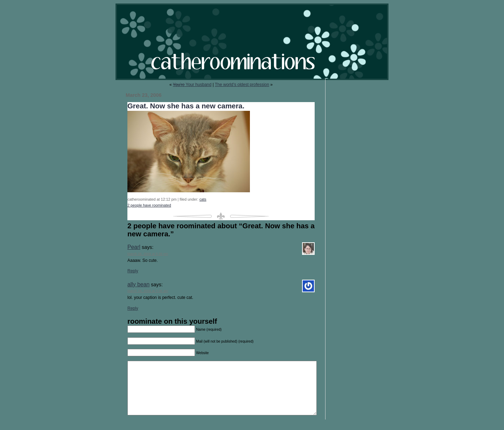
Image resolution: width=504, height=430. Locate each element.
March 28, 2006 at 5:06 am (148, 291)
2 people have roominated (149, 205)
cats (203, 199)
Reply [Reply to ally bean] (133, 308)
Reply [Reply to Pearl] (133, 271)
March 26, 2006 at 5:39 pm (148, 254)
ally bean (138, 284)
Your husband (192, 85)
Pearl (134, 247)
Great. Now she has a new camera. (186, 106)
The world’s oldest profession (242, 85)
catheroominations (252, 42)
